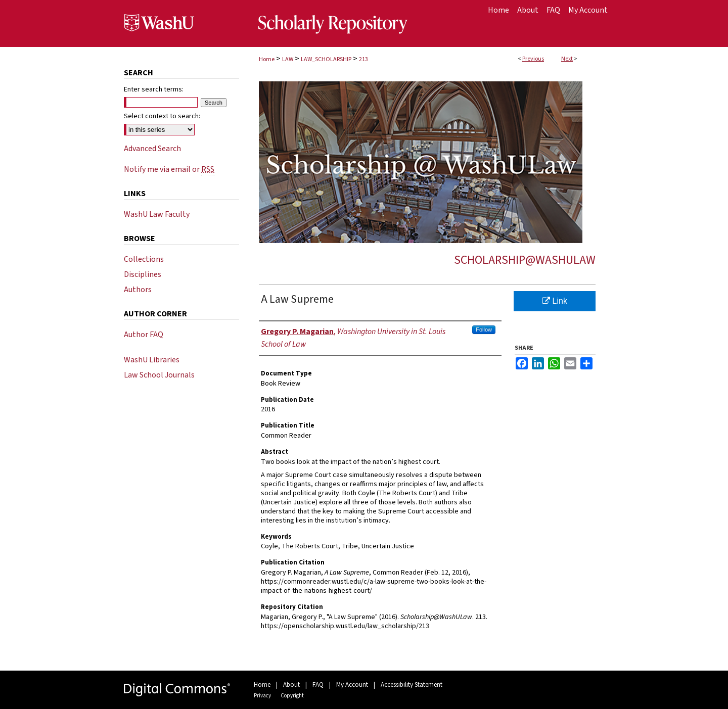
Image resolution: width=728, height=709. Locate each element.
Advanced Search (152, 149)
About (291, 685)
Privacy (262, 696)
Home (267, 59)
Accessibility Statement (412, 685)
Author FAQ (144, 335)
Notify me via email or (169, 169)
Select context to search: (162, 116)
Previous (533, 59)
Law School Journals (159, 375)
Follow (484, 329)
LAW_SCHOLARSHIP (326, 59)
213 (363, 59)
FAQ (318, 685)
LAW (288, 59)
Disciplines (143, 274)
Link (555, 301)
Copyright (292, 696)
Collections (144, 259)
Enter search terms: (154, 89)
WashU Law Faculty (157, 214)
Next (567, 59)
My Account (352, 685)
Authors (138, 290)
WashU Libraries (152, 360)
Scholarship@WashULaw (525, 260)
